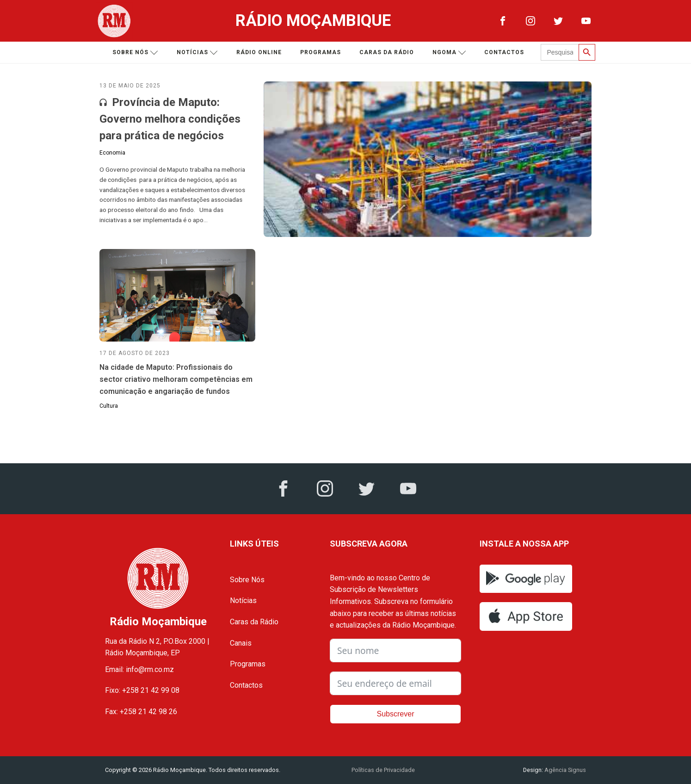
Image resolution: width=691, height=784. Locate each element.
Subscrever (396, 714)
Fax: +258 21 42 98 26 (141, 712)
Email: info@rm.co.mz (139, 669)
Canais (241, 643)
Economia (112, 153)
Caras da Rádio (387, 52)
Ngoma (449, 53)
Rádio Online (259, 52)
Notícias (197, 53)
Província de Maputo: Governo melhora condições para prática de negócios (170, 119)
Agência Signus (565, 770)
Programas (321, 52)
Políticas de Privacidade (383, 770)
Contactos (504, 52)
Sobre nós (135, 53)
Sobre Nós (247, 580)
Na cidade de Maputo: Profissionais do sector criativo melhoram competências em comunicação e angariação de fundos (176, 379)
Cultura (109, 406)
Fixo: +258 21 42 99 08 (142, 690)
